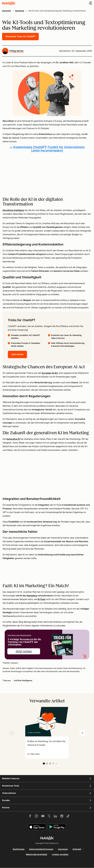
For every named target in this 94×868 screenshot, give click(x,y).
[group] (47, 733)
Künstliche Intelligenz (13, 210)
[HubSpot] (47, 838)
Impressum (63, 849)
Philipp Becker (17, 51)
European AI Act (50, 373)
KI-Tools (42, 599)
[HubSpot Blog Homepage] (9, 3)
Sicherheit (77, 849)
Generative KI (13, 439)
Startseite (6, 11)
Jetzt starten (17, 354)
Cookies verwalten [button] (60, 855)
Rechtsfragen (19, 849)
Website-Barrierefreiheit (37, 855)
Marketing (20, 11)
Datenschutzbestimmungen (41, 849)
